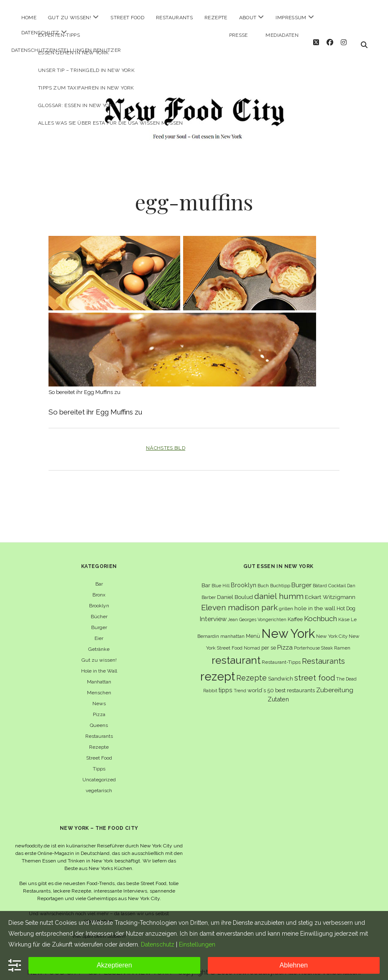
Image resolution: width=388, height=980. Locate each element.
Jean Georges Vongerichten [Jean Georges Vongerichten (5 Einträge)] (257, 612)
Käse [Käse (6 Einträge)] (344, 612)
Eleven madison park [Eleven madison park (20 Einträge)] (239, 600)
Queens (99, 718)
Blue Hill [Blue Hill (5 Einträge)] (221, 578)
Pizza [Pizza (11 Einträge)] (285, 640)
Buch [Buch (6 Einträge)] (263, 578)
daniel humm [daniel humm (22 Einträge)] (279, 589)
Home (29, 18)
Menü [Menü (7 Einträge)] (253, 628)
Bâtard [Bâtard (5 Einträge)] (320, 578)
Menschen (99, 685)
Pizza (99, 707)
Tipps (99, 761)
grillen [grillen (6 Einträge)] (286, 601)
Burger (99, 620)
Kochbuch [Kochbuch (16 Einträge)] (320, 611)
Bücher (99, 609)
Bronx (99, 587)
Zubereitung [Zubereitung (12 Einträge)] (335, 682)
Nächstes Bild (166, 440)
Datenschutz (40, 33)
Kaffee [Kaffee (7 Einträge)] (295, 612)
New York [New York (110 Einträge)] (288, 626)
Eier (99, 631)
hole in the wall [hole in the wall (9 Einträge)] (315, 601)
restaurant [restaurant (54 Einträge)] (236, 653)
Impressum (291, 18)
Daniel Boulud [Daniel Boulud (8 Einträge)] (235, 590)
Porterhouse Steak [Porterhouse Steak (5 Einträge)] (313, 640)
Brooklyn (99, 598)
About (248, 18)
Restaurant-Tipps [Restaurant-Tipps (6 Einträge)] (281, 655)
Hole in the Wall (99, 663)
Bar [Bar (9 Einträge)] (206, 578)
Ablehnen (294, 965)
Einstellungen (197, 944)
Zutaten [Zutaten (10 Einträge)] (278, 692)
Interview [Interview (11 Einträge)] (213, 612)
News (99, 696)
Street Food (127, 18)
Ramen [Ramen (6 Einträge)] (342, 640)
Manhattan (99, 674)
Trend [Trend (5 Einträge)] (240, 683)
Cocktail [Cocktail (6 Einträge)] (337, 578)
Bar (99, 576)
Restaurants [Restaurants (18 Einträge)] (323, 654)
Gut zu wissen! (70, 18)
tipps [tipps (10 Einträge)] (226, 682)
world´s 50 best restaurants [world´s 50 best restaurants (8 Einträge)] (281, 683)
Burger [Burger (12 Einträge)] (301, 577)
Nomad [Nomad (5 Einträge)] (252, 640)
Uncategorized (99, 772)
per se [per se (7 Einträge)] (269, 640)
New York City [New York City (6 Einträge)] (332, 629)
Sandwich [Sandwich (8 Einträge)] (281, 671)
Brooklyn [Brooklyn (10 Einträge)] (244, 577)
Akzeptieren (114, 965)
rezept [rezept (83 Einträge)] (218, 669)
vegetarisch (99, 783)
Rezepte (216, 18)
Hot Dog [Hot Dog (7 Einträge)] (346, 601)
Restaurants (174, 18)
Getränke (99, 642)
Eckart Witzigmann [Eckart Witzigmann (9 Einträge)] (330, 589)
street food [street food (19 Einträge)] (315, 670)
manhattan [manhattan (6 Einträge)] (232, 629)
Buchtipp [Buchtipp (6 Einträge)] (280, 578)
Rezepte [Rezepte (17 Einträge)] (251, 670)
